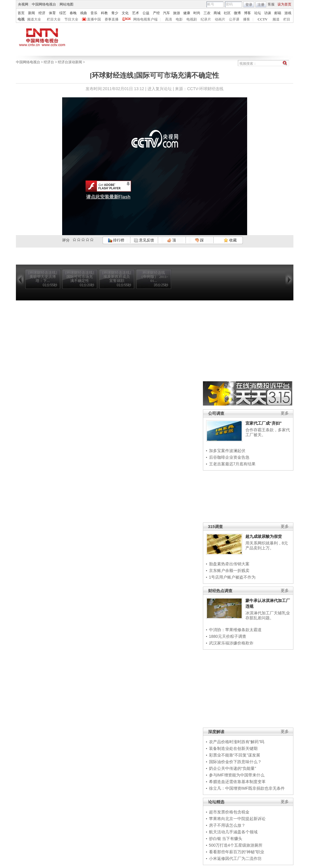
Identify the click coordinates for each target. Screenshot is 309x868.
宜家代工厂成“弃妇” (264, 423)
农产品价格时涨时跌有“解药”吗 (237, 742)
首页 (21, 13)
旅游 (177, 13)
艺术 (136, 13)
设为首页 (284, 4)
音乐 (94, 13)
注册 (261, 5)
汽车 (166, 13)
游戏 (288, 13)
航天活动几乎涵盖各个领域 (233, 832)
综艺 (63, 13)
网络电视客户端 (145, 19)
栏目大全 (54, 19)
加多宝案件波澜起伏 (227, 451)
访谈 (268, 13)
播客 (247, 19)
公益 (146, 13)
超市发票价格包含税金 (229, 812)
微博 (237, 13)
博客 (247, 13)
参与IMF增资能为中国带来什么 (237, 775)
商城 (217, 13)
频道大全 (34, 19)
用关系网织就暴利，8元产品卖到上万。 (267, 546)
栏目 (287, 19)
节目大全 (71, 19)
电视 (21, 19)
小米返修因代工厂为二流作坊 (235, 858)
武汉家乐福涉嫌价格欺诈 (231, 643)
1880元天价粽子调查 (228, 636)
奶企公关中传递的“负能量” (233, 768)
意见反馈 (144, 240)
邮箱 (278, 13)
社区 (227, 13)
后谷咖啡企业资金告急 (229, 457)
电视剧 (192, 19)
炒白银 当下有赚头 (226, 839)
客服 (271, 4)
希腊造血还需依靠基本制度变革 (237, 782)
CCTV (262, 19)
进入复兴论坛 (160, 89)
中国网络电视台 (44, 4)
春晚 (73, 13)
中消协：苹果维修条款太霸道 (235, 630)
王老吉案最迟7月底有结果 (232, 464)
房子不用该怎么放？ (227, 825)
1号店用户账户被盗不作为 (232, 577)
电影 (179, 19)
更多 (285, 413)
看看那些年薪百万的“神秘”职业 (237, 852)
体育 (52, 13)
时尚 (197, 13)
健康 (187, 13)
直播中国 (94, 19)
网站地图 (66, 4)
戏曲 (84, 13)
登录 (249, 5)
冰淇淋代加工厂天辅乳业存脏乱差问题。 (268, 616)
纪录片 (206, 19)
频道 (276, 19)
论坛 (258, 13)
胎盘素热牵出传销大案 (229, 564)
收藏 (230, 240)
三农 (207, 13)
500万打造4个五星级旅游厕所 (236, 845)
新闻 (32, 13)
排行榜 (116, 240)
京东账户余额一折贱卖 (229, 570)
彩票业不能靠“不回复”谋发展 (235, 755)
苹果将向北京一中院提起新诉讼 (237, 819)
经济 (42, 13)
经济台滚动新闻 (70, 62)
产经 (156, 13)
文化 (125, 13)
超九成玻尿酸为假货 (264, 536)
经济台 (49, 62)
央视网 (23, 4)
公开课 (234, 19)
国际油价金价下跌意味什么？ (235, 762)
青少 (115, 13)
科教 (104, 13)
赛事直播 (112, 19)
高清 (169, 19)
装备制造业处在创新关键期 (233, 748)
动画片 (220, 19)
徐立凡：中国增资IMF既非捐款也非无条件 (247, 788)
